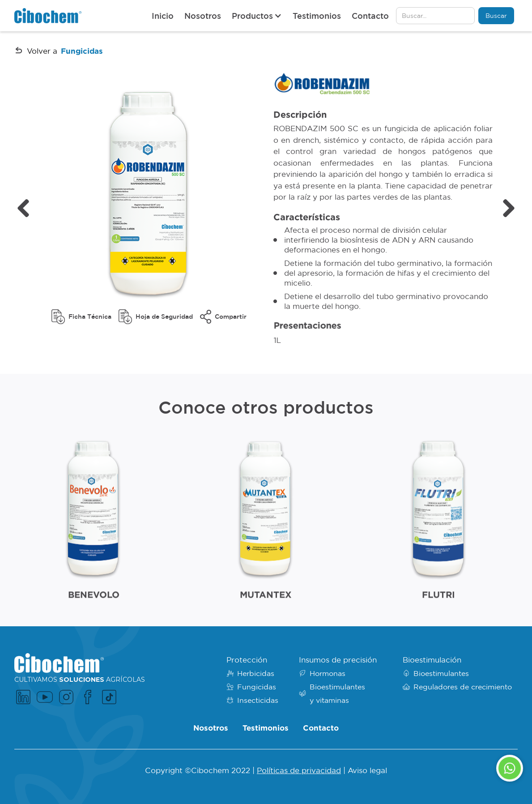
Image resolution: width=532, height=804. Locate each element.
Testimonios (317, 16)
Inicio (163, 16)
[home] (48, 15)
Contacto (370, 16)
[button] (257, 16)
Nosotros (203, 16)
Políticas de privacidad (299, 770)
